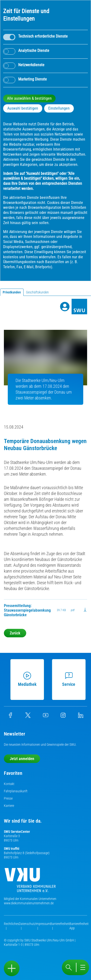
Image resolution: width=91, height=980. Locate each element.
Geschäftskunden (37, 292)
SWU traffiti (12, 849)
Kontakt (9, 784)
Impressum (43, 924)
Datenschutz (27, 924)
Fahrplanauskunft (16, 791)
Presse (8, 798)
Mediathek (27, 679)
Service (68, 679)
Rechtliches (11, 924)
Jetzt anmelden (22, 759)
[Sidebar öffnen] (12, 968)
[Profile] (65, 307)
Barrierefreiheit (60, 924)
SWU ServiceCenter (17, 832)
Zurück (15, 633)
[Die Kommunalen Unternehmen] (30, 882)
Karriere (9, 806)
